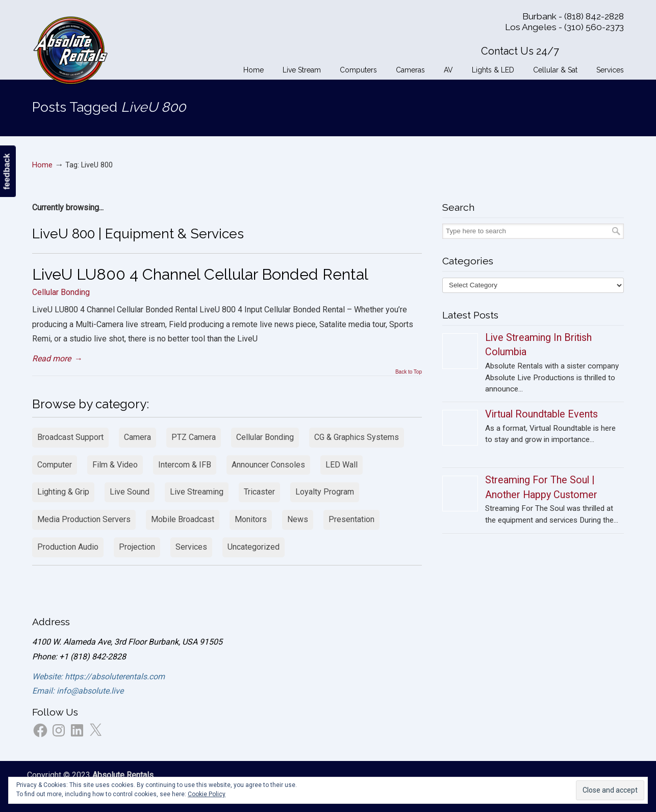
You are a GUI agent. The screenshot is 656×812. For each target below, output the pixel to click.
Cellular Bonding (61, 292)
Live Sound (130, 492)
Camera (137, 437)
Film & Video (115, 465)
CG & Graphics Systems (357, 437)
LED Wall (342, 465)
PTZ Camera (194, 437)
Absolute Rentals (70, 48)
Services (191, 547)
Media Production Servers (84, 519)
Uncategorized (254, 547)
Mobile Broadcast (183, 519)
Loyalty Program (325, 492)
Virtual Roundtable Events (541, 414)
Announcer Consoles (268, 465)
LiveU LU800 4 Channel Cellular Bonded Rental (200, 274)
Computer (55, 465)
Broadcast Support (70, 437)
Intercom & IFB (185, 465)
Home (42, 165)
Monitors (251, 519)
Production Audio (68, 547)
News (298, 519)
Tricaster (259, 492)
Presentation (351, 519)
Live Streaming (197, 492)
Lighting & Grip (63, 492)
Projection (137, 547)
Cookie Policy (207, 794)
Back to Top (409, 372)
